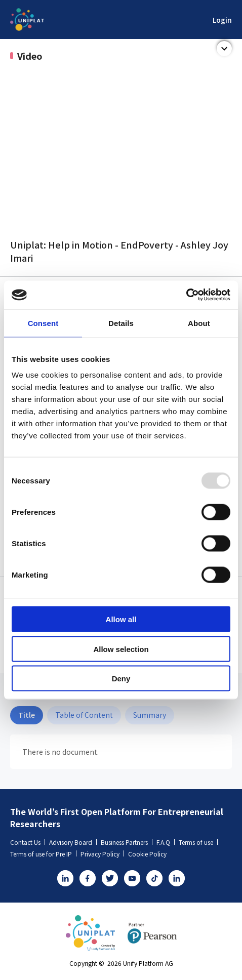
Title (27, 715)
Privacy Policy (102, 854)
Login (222, 20)
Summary (150, 715)
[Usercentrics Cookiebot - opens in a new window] (186, 295)
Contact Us (28, 842)
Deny (121, 679)
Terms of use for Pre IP (43, 854)
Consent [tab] (43, 323)
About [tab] (199, 323)
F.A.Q (166, 842)
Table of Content (84, 715)
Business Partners (127, 842)
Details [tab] (121, 323)
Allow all (121, 619)
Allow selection (121, 649)
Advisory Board (73, 842)
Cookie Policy (147, 854)
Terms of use (198, 842)
